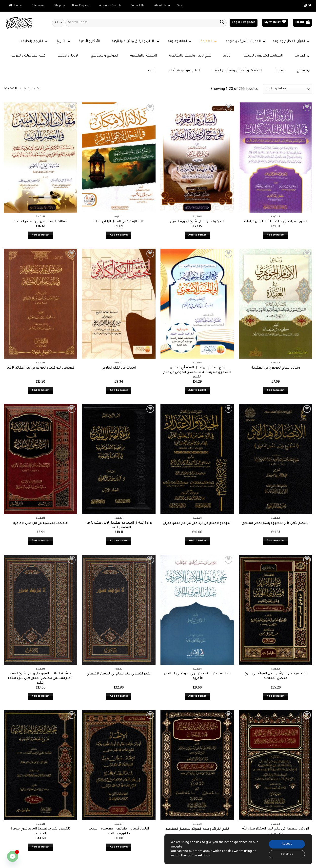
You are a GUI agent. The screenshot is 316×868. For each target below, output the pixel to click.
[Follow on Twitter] (310, 5)
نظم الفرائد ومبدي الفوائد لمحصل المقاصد (197, 829)
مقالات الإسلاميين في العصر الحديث (40, 222)
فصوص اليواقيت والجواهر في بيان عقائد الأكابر (40, 368)
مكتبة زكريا (33, 89)
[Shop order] (287, 89)
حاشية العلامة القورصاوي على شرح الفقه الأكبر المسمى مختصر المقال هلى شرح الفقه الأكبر (40, 678)
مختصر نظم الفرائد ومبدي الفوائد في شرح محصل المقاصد (276, 676)
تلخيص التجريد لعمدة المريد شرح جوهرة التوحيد (40, 831)
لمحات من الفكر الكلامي (119, 368)
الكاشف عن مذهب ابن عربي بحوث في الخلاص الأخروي (197, 676)
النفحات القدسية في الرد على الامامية (40, 523)
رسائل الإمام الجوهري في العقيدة (276, 368)
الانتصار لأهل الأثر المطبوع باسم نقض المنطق (276, 523)
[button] (243, 23)
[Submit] (222, 23)
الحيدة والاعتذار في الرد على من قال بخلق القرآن (197, 523)
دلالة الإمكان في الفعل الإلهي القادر (119, 222)
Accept (286, 844)
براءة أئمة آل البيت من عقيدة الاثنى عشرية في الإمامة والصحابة (119, 525)
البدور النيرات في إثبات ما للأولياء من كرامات (276, 222)
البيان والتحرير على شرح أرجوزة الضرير (197, 222)
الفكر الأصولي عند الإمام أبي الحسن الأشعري (119, 674)
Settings (286, 854)
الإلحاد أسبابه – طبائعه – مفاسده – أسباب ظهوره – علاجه (119, 831)
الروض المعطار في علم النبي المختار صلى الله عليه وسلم (276, 831)
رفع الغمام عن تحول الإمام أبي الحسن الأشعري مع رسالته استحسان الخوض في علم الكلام (197, 372)
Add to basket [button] (41, 235)
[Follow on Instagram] (305, 5)
